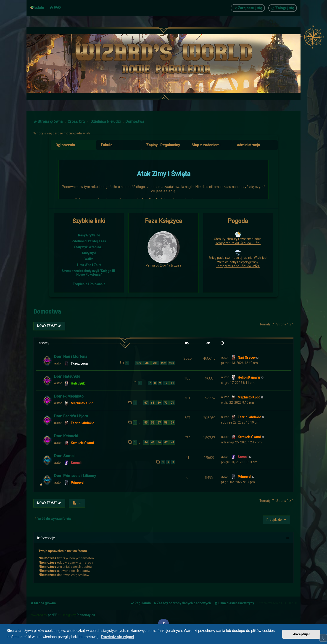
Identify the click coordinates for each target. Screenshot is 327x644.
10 (166, 383)
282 (163, 363)
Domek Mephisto (69, 396)
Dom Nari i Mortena (71, 356)
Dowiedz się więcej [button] (118, 637)
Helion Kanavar (249, 377)
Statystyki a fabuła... (89, 247)
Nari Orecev (247, 358)
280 (147, 363)
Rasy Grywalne (89, 235)
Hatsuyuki (78, 383)
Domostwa (47, 312)
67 (146, 403)
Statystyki (89, 253)
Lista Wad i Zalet (89, 265)
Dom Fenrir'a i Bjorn (71, 416)
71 (172, 403)
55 (146, 423)
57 (159, 423)
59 (172, 423)
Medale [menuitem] (38, 8)
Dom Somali (65, 456)
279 (139, 363)
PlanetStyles (86, 615)
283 (172, 363)
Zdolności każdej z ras (89, 241)
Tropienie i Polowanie (89, 284)
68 (153, 403)
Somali (76, 463)
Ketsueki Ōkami (82, 443)
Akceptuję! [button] (301, 634)
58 (166, 423)
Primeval (78, 483)
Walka (89, 259)
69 (159, 403)
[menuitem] (55, 8)
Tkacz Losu (79, 364)
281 (155, 363)
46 (159, 442)
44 (146, 442)
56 (153, 423)
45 (153, 442)
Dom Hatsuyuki (67, 376)
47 (166, 442)
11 (172, 383)
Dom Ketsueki (66, 436)
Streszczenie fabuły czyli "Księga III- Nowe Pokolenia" (89, 273)
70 (166, 403)
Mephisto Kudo (82, 403)
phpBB (53, 615)
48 (172, 442)
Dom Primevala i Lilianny (75, 476)
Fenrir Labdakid (83, 423)
